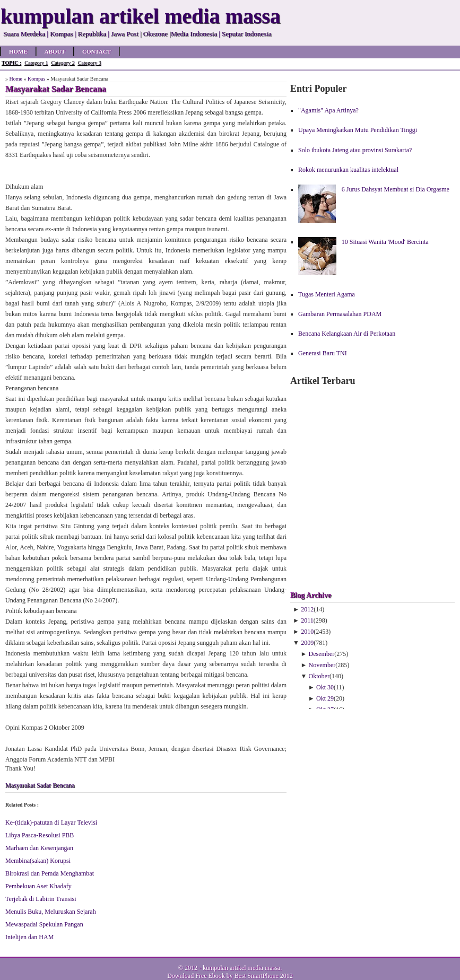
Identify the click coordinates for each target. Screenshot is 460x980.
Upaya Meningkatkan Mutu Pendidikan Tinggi (358, 130)
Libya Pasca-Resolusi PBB (40, 835)
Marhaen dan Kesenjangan (39, 848)
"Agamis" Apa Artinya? (328, 110)
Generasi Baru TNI (323, 353)
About (55, 51)
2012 (307, 609)
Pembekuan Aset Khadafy (38, 886)
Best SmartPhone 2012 (264, 976)
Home (18, 51)
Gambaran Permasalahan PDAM (340, 314)
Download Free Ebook (196, 976)
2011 (307, 620)
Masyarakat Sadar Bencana (40, 785)
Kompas (36, 79)
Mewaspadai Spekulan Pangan (44, 924)
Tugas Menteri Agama (327, 294)
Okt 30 (325, 687)
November (322, 665)
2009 (307, 643)
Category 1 (36, 63)
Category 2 (63, 63)
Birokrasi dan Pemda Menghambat (50, 873)
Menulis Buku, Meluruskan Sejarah (51, 912)
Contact (97, 51)
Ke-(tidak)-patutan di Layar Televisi (51, 822)
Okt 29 (325, 698)
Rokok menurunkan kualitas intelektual (348, 170)
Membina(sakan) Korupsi (38, 861)
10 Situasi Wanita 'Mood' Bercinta (385, 242)
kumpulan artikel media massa (241, 968)
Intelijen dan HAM (29, 937)
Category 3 (90, 63)
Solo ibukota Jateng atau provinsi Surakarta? (355, 150)
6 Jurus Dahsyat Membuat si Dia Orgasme (396, 189)
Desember (322, 654)
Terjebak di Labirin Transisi (41, 899)
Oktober (319, 676)
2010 (307, 632)
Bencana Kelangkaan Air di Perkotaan (347, 334)
